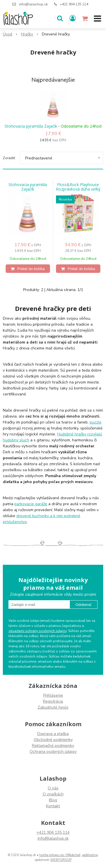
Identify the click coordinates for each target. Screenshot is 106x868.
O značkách (53, 794)
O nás (53, 788)
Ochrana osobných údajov (53, 752)
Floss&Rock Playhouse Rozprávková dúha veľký (78, 187)
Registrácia (53, 701)
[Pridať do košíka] (28, 269)
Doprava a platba (53, 734)
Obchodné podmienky (53, 740)
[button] (60, 18)
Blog (53, 800)
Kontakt (53, 806)
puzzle (96, 422)
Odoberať (84, 605)
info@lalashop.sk (33, 4)
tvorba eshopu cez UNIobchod (60, 855)
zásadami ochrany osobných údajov (37, 631)
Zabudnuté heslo (53, 707)
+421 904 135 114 (74, 4)
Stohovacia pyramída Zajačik (31, 126)
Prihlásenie (53, 695)
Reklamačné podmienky (53, 746)
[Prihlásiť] (73, 18)
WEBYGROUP (61, 860)
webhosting (90, 855)
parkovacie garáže (31, 504)
